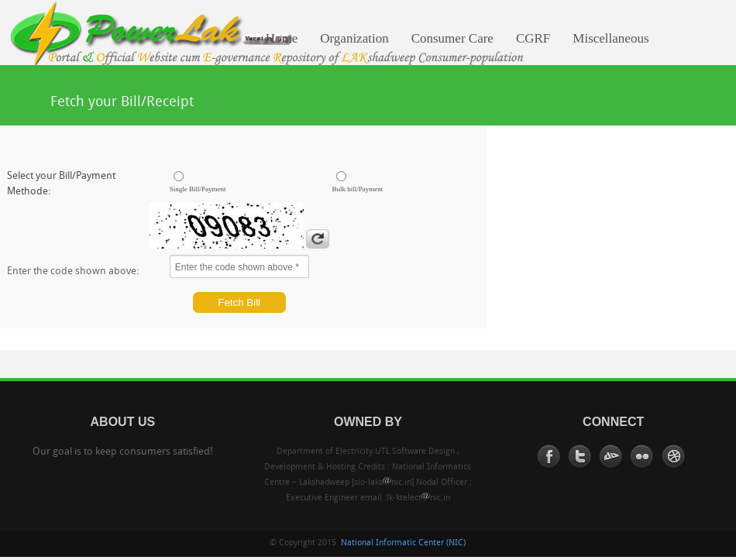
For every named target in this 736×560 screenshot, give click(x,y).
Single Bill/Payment (198, 189)
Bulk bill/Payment (358, 189)
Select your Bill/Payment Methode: (61, 184)
